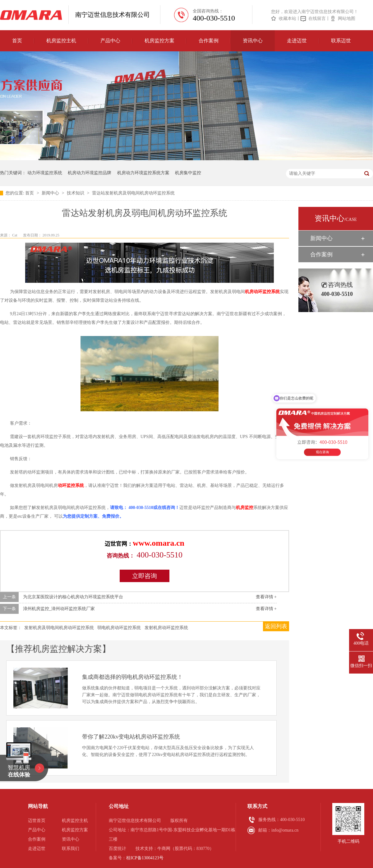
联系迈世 (341, 41)
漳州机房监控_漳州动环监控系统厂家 (59, 609)
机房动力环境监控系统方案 (143, 173)
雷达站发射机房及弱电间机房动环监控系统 (133, 193)
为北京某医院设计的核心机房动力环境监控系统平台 (73, 597)
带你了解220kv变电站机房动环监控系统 (131, 737)
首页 (17, 41)
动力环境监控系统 (45, 173)
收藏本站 (288, 19)
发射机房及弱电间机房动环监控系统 (59, 628)
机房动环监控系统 (262, 292)
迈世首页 (37, 821)
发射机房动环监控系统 (166, 628)
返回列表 (276, 626)
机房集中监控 (188, 173)
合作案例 (209, 41)
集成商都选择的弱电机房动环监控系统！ (132, 677)
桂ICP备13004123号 (145, 858)
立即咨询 (145, 576)
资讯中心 (253, 41)
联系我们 (71, 849)
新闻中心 (51, 193)
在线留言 (317, 19)
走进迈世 (297, 41)
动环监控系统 (71, 485)
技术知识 (76, 193)
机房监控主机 (61, 41)
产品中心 (110, 41)
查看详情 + (266, 597)
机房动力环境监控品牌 (90, 173)
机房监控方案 (159, 41)
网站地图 (347, 19)
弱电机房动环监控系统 (119, 628)
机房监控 (245, 508)
